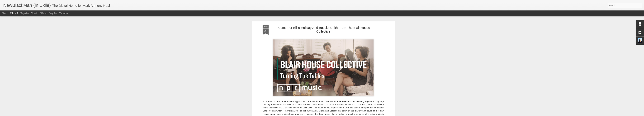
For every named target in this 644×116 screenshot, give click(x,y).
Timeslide (64, 13)
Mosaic (34, 13)
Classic (5, 13)
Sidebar (43, 13)
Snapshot (53, 13)
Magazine (24, 13)
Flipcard (14, 13)
